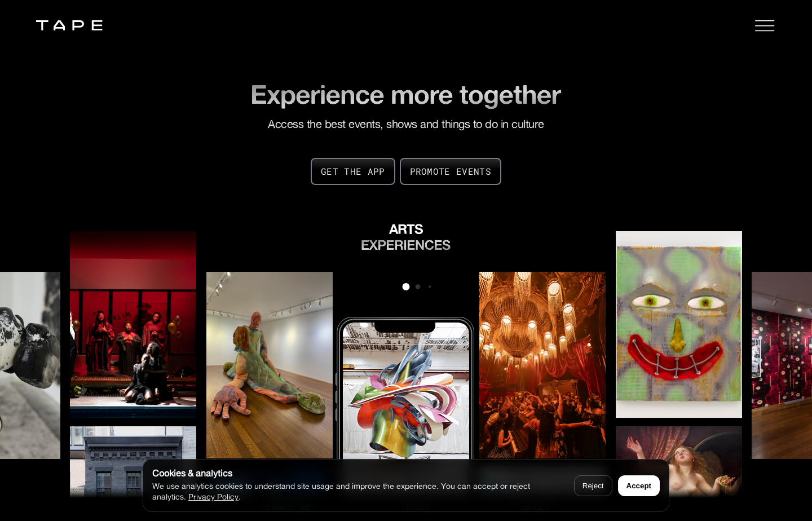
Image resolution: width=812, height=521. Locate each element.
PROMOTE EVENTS (451, 171)
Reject (593, 486)
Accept (639, 486)
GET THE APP (353, 171)
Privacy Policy (213, 496)
